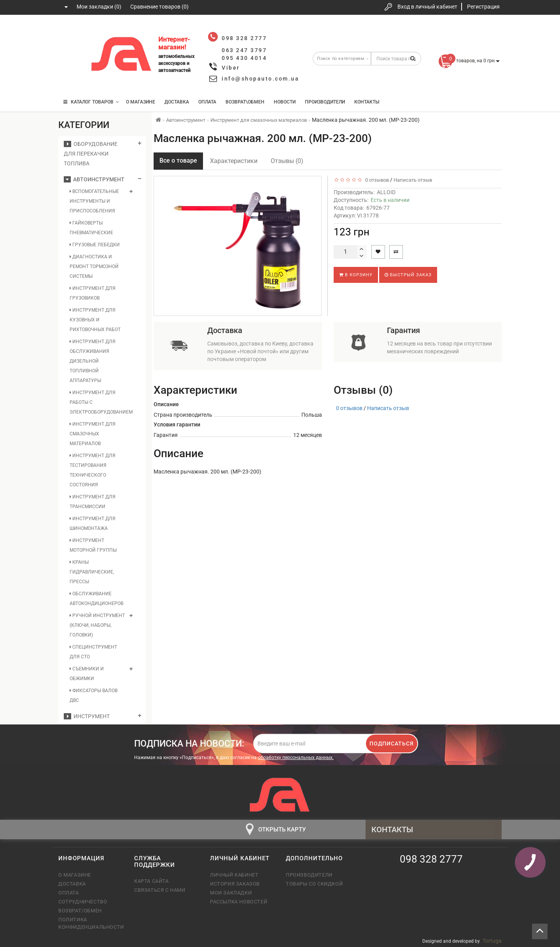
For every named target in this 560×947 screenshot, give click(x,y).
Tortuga (492, 941)
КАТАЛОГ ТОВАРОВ (91, 102)
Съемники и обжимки (87, 674)
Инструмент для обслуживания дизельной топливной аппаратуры (93, 361)
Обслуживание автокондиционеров (96, 599)
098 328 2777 (71, 32)
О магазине (141, 102)
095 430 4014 (72, 79)
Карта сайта (151, 881)
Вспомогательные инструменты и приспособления (94, 201)
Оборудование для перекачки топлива (91, 154)
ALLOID (386, 192)
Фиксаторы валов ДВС (94, 695)
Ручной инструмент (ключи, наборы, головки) (97, 625)
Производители (325, 102)
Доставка (177, 102)
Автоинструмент (94, 179)
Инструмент (87, 716)
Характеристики (234, 161)
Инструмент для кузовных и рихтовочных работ (95, 320)
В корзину (356, 275)
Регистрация (483, 7)
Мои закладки (231, 893)
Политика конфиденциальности (90, 923)
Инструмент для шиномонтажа (93, 523)
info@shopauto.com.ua (260, 79)
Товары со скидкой (314, 884)
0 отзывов (376, 180)
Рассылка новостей (239, 902)
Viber (231, 68)
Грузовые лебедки (95, 245)
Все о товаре (178, 160)
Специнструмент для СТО (93, 652)
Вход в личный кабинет (427, 7)
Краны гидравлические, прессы (92, 572)
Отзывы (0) (287, 161)
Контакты (367, 102)
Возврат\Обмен (245, 102)
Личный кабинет (234, 875)
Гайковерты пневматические (91, 228)
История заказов (235, 884)
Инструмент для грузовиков (93, 293)
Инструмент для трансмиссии (93, 502)
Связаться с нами (160, 890)
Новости (285, 102)
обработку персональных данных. (296, 758)
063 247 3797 (71, 55)
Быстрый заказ (408, 275)
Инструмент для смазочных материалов (93, 434)
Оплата (207, 102)
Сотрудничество (83, 902)
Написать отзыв (413, 180)
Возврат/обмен (80, 911)
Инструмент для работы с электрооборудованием (98, 402)
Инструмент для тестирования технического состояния (93, 470)
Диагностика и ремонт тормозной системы (94, 267)
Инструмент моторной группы (93, 545)
